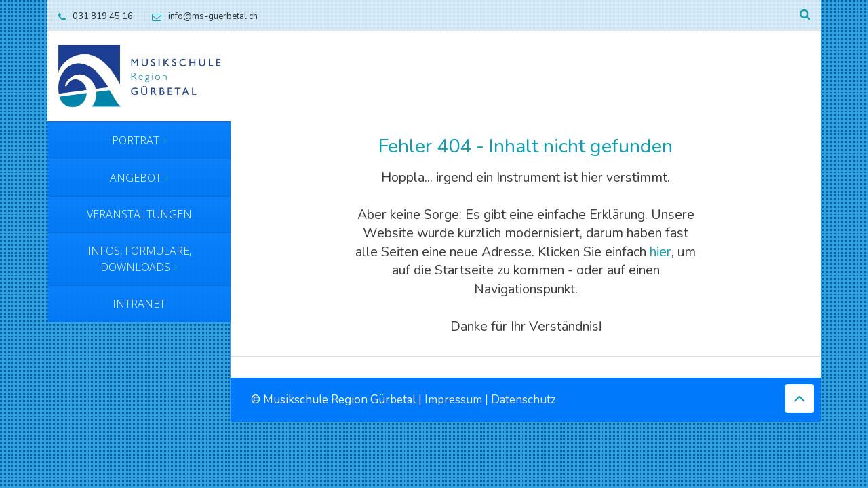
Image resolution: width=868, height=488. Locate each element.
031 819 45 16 (92, 16)
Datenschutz (524, 400)
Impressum (453, 400)
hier (660, 252)
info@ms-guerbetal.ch (201, 16)
